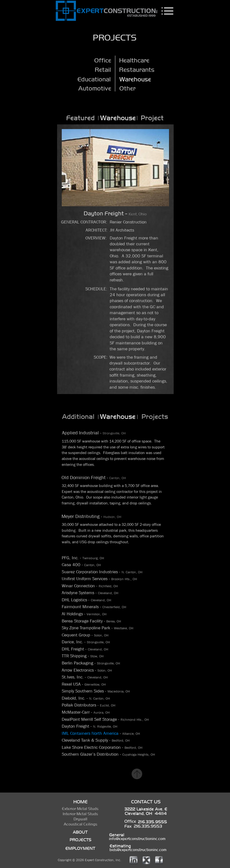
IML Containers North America (91, 733)
